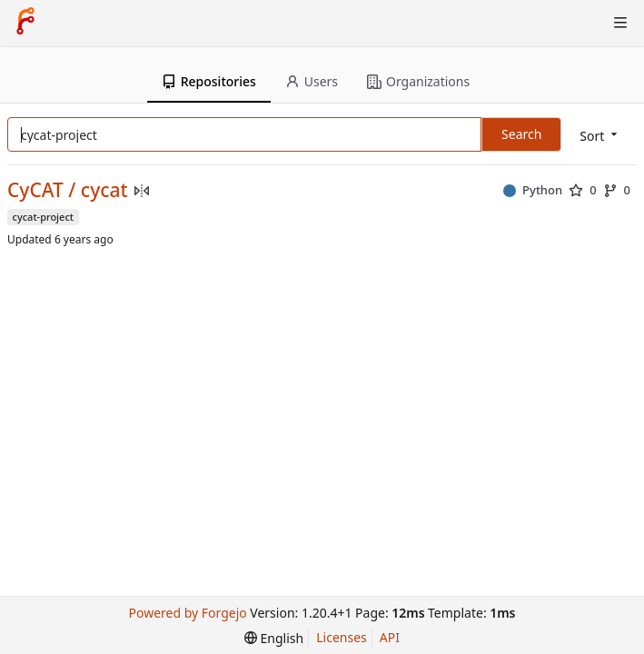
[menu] (600, 136)
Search (521, 134)
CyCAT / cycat (68, 190)
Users (312, 81)
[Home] (25, 23)
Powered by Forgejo (188, 613)
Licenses (342, 637)
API (390, 637)
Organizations (418, 81)
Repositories (209, 81)
